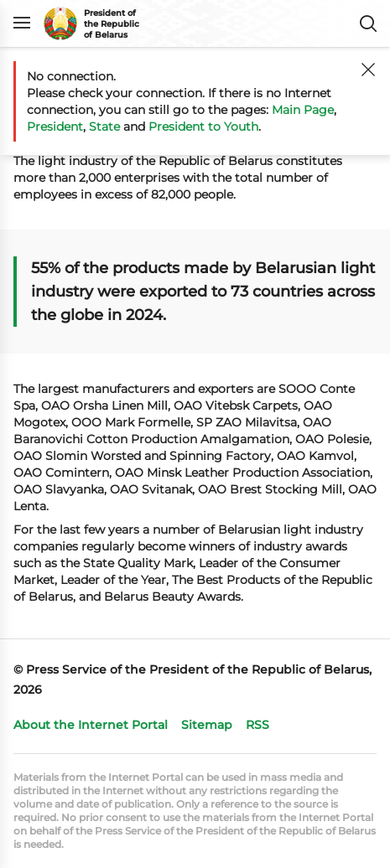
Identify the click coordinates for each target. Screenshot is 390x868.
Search (368, 23)
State (104, 127)
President (55, 127)
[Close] (368, 70)
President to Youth (203, 127)
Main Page (303, 110)
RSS (257, 725)
